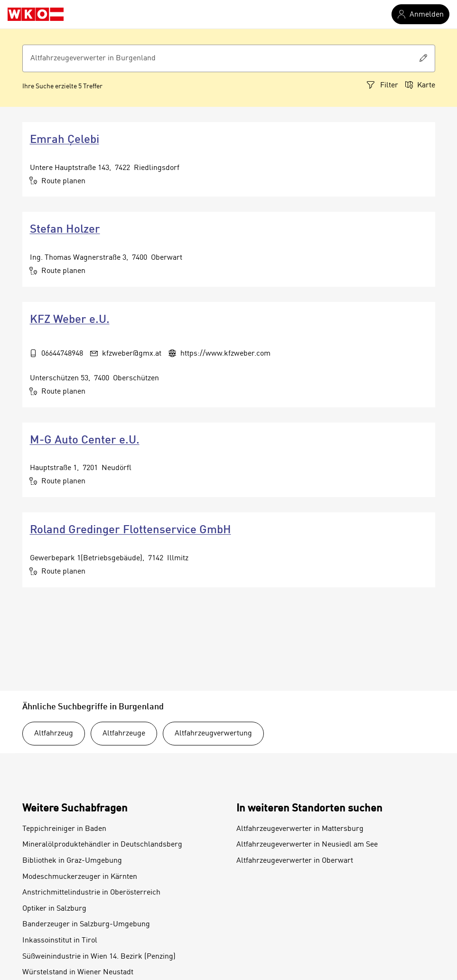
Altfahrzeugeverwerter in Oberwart (295, 861)
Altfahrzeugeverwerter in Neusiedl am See (307, 845)
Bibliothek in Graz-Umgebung (72, 861)
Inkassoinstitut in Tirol (60, 941)
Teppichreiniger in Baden (64, 829)
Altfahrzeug (54, 734)
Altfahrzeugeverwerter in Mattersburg (300, 829)
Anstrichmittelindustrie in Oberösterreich (91, 893)
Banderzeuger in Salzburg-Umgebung (86, 924)
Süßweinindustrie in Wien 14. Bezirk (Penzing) (99, 957)
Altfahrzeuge (124, 734)
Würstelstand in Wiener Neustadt (78, 972)
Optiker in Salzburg (54, 909)
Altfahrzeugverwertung (213, 734)
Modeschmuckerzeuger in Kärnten (80, 877)
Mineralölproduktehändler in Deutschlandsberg (102, 845)
